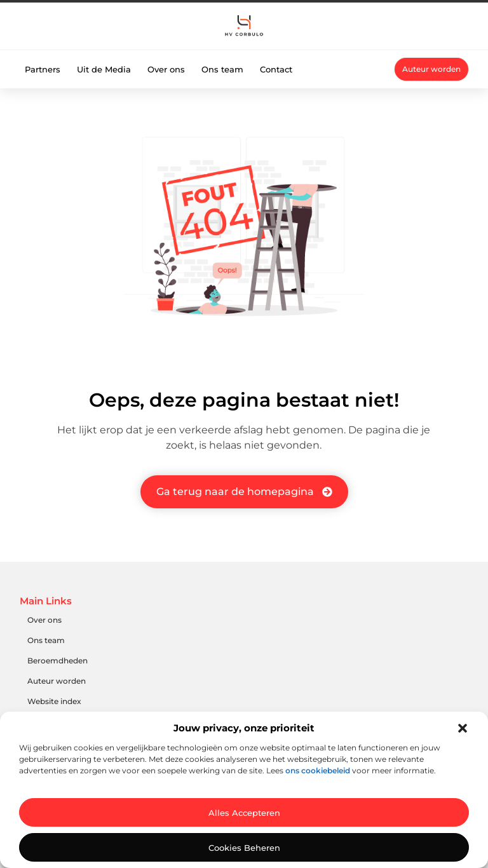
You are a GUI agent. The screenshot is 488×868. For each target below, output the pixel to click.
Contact (276, 69)
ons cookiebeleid (318, 770)
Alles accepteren (244, 813)
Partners (43, 69)
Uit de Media (104, 69)
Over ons (166, 69)
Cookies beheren (244, 848)
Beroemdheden (58, 661)
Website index (54, 701)
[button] (463, 728)
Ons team (222, 69)
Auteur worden (57, 681)
